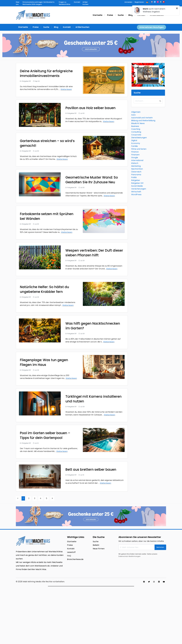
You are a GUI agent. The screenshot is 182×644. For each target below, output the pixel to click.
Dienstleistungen (139, 138)
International (137, 160)
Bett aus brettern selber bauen (91, 470)
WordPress (136, 194)
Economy (136, 143)
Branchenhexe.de (75, 559)
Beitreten (160, 547)
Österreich (136, 172)
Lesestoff (71, 552)
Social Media (137, 186)
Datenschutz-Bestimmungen (129, 556)
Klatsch (135, 163)
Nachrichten (137, 169)
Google (135, 158)
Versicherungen (139, 189)
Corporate (136, 135)
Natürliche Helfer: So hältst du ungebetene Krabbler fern (44, 289)
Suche (96, 542)
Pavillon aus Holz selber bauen (90, 108)
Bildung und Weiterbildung (143, 121)
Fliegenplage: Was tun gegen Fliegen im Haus (44, 362)
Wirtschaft (136, 192)
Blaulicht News (138, 123)
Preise (70, 545)
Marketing (136, 166)
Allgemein (136, 112)
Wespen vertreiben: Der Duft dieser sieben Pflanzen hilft (94, 253)
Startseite (72, 542)
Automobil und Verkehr (142, 118)
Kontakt (71, 549)
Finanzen (135, 155)
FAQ (69, 556)
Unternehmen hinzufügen (151, 27)
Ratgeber (136, 180)
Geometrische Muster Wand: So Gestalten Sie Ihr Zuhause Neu (92, 180)
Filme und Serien (139, 149)
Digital (134, 140)
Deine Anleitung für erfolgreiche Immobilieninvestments (46, 73)
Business (135, 126)
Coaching (136, 129)
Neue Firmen (99, 549)
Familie (134, 146)
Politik (134, 177)
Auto (133, 115)
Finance (135, 152)
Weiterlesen (66, 89)
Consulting (136, 132)
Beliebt (96, 545)
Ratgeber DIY (26, 81)
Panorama (136, 175)
